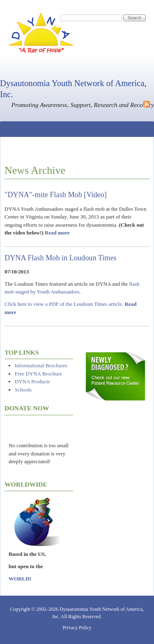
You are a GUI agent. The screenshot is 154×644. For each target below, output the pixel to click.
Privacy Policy (77, 628)
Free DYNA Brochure (38, 374)
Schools (23, 390)
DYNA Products (32, 381)
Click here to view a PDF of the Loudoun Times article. (64, 304)
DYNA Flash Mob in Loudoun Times (61, 258)
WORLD (19, 579)
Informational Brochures (41, 365)
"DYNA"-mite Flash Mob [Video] (56, 195)
